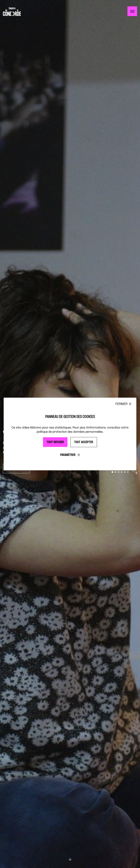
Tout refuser (55, 442)
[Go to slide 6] (128, 472)
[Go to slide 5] (125, 472)
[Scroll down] (70, 859)
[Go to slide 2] (115, 472)
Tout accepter (84, 442)
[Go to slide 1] (112, 472)
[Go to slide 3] (119, 472)
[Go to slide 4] (122, 472)
